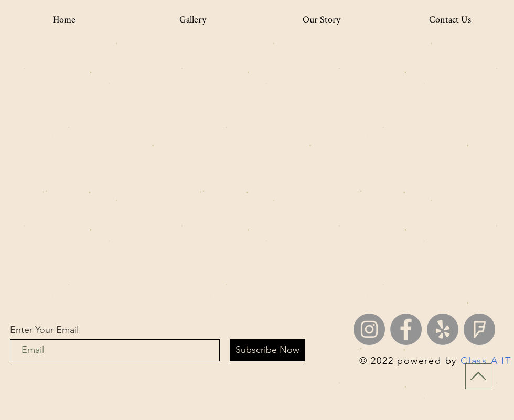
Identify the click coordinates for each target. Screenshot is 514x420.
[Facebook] (406, 329)
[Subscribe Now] (267, 350)
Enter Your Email (44, 330)
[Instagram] (369, 329)
